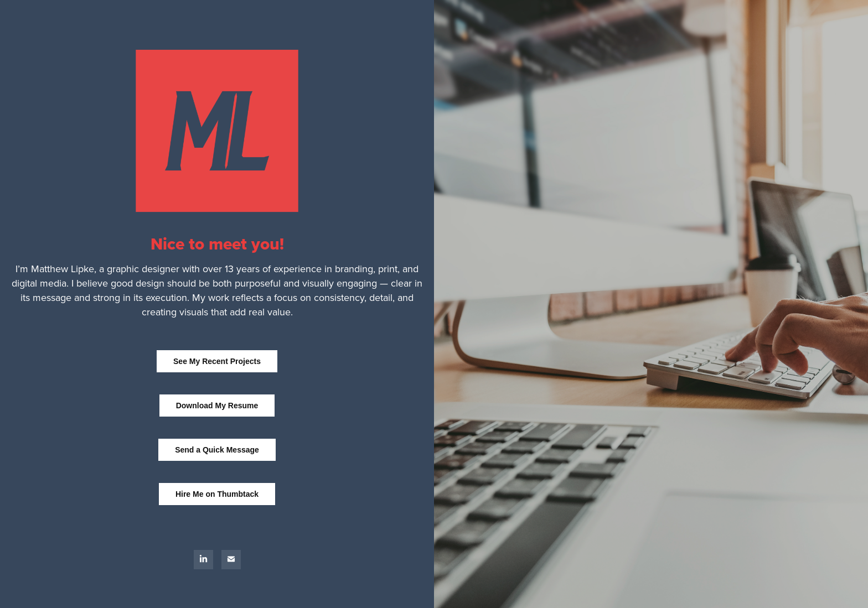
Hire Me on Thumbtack (217, 494)
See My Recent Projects (217, 361)
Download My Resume (217, 406)
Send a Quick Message (217, 450)
